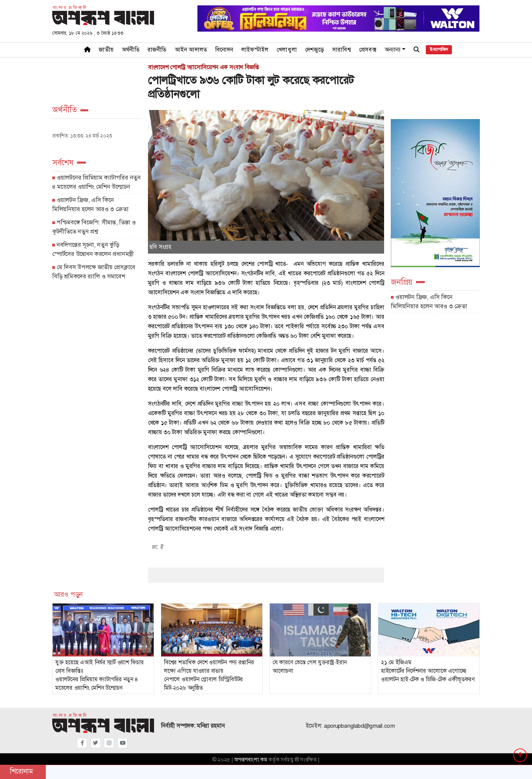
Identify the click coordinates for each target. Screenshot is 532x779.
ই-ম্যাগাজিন (439, 50)
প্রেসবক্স (368, 50)
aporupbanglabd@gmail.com (359, 726)
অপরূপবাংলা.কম (251, 760)
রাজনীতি (157, 50)
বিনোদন (224, 50)
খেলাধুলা (287, 50)
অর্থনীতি (131, 50)
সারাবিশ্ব (341, 50)
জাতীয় (106, 50)
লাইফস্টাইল (255, 50)
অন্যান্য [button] (393, 50)
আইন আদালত (191, 50)
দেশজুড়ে (315, 50)
